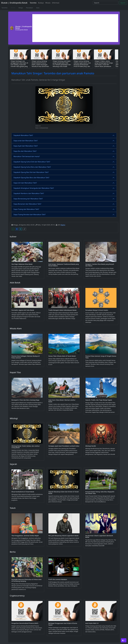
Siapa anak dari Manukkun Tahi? (26, 141)
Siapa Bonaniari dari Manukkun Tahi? (27, 204)
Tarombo (33, 3)
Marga (21, 8)
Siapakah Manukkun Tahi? (23, 135)
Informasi (56, 3)
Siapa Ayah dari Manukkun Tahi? (26, 146)
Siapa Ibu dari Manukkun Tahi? (25, 151)
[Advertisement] (75, 28)
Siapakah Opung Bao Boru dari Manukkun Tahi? (31, 178)
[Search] (106, 3)
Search (123, 3)
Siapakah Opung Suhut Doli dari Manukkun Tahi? (32, 162)
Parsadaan (29, 8)
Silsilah (13, 8)
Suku (38, 8)
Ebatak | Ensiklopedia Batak (14, 3)
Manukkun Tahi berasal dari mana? (27, 156)
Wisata (48, 3)
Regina (63, 225)
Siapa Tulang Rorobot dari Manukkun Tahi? (29, 215)
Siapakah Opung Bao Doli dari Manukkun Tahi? (31, 172)
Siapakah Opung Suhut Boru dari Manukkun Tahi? (32, 167)
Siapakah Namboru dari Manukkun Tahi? (29, 193)
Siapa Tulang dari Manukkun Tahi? (26, 209)
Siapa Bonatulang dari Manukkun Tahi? (28, 199)
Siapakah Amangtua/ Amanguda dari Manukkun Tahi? (34, 188)
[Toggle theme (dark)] (124, 640)
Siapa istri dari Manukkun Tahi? (25, 183)
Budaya (41, 3)
